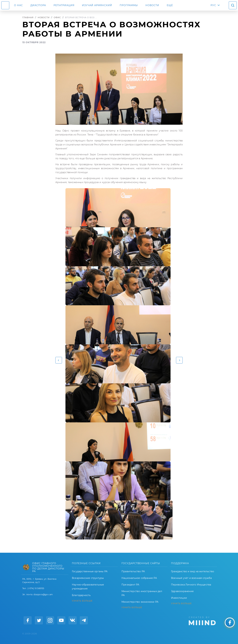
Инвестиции (179, 598)
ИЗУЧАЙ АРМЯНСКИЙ (97, 5)
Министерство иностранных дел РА (142, 593)
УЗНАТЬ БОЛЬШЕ (82, 601)
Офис (57, 17)
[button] (59, 360)
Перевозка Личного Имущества (191, 585)
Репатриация (64, 5)
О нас (18, 5)
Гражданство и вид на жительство (193, 571)
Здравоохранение (182, 591)
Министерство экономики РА (140, 602)
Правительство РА (133, 571)
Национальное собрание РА (139, 578)
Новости (152, 5)
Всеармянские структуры (88, 578)
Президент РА (130, 585)
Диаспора (38, 5)
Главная (28, 17)
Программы (129, 5)
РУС (213, 5)
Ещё (170, 5)
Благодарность (81, 595)
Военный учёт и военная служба (191, 578)
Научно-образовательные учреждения (88, 587)
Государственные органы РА (90, 571)
